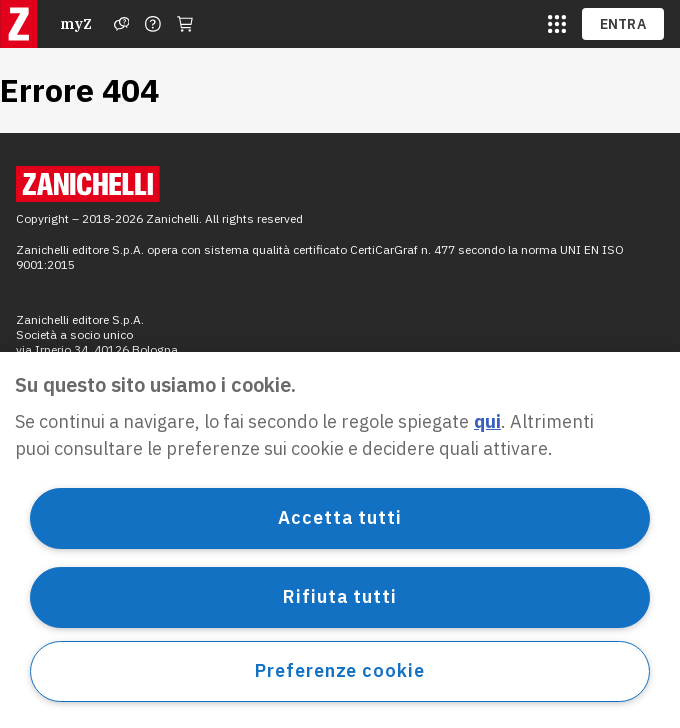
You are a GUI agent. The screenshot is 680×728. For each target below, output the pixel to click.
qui (487, 421)
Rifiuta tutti (340, 596)
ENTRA (623, 24)
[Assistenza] (122, 24)
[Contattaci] (153, 24)
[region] (340, 540)
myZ (76, 24)
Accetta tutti (340, 517)
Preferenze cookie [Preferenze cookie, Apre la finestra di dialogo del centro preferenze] (339, 670)
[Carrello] (185, 24)
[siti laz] (557, 24)
